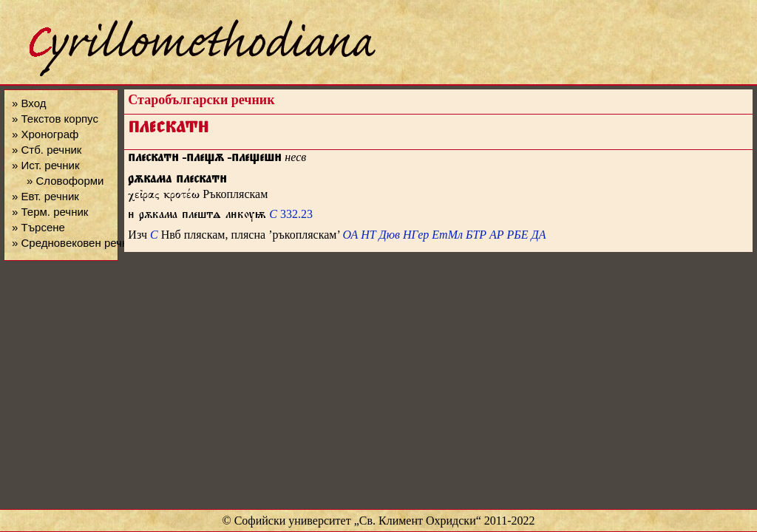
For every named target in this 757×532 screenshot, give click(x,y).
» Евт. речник (45, 196)
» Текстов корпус (55, 119)
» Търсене (38, 227)
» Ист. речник (46, 165)
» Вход (29, 103)
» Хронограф (45, 134)
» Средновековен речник (75, 243)
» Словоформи (65, 181)
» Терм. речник (50, 212)
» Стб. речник (47, 150)
